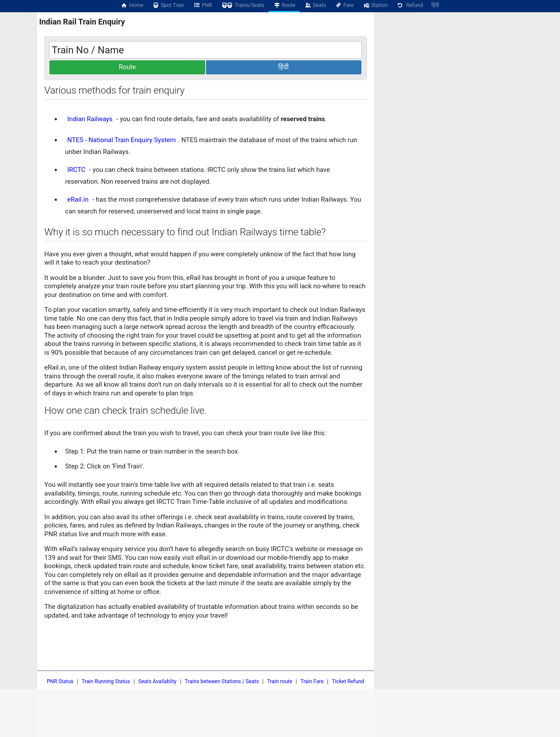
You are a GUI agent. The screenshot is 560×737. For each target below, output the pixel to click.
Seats (315, 5)
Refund (410, 5)
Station (375, 5)
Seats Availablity (157, 681)
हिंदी (435, 5)
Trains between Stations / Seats (222, 681)
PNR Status (60, 681)
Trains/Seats (243, 5)
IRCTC (76, 170)
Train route (280, 681)
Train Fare (312, 681)
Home (132, 5)
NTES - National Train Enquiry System (122, 140)
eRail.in (78, 199)
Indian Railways (90, 119)
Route (284, 5)
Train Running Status (106, 681)
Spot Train (168, 5)
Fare (344, 5)
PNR (202, 5)
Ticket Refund (348, 681)
